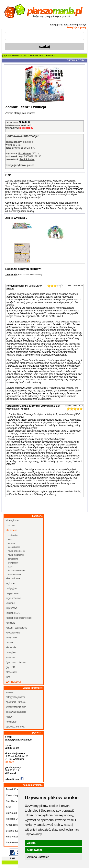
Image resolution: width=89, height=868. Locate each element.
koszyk (83, 25)
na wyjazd (11, 652)
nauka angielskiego (16, 551)
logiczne (10, 583)
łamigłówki (11, 638)
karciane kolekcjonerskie (19, 618)
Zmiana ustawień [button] (38, 857)
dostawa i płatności (16, 712)
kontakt (10, 692)
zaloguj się (56, 25)
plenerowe (11, 672)
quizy (10, 567)
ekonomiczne (13, 578)
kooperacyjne (13, 633)
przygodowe (13, 563)
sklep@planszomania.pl (18, 740)
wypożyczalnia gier (16, 707)
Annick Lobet (27, 159)
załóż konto (70, 25)
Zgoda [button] (31, 843)
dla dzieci (22, 56)
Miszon (25, 409)
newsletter (11, 722)
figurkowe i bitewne (16, 662)
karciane (12, 543)
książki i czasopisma (17, 628)
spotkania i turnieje (16, 702)
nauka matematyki (16, 555)
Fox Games (25, 154)
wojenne (10, 657)
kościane (11, 623)
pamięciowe (13, 559)
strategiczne (12, 520)
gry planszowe (9, 56)
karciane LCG (13, 613)
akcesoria (11, 647)
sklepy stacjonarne (16, 697)
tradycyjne (11, 588)
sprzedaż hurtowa (15, 727)
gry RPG (10, 667)
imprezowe (12, 608)
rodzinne (10, 525)
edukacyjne (13, 535)
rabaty (9, 717)
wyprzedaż (13, 682)
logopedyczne (14, 547)
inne (10, 539)
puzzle (9, 643)
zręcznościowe (14, 575)
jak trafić (9, 762)
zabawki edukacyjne (17, 571)
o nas (12, 858)
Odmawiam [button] (35, 850)
